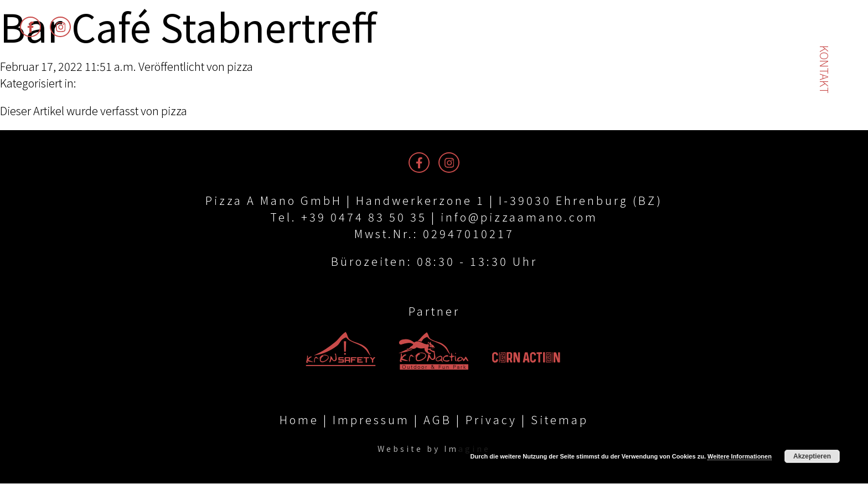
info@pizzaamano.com (519, 217)
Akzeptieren (812, 456)
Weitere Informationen (740, 456)
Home (299, 420)
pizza (240, 66)
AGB (438, 420)
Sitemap (560, 420)
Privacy (491, 420)
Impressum (371, 420)
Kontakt (825, 69)
